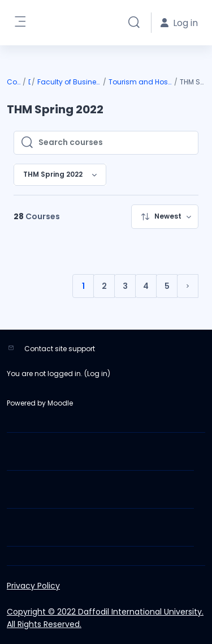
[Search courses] (115, 143)
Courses (14, 82)
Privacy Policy (33, 586)
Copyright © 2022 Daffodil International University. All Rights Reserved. (105, 618)
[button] (134, 23)
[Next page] (188, 286)
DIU (29, 82)
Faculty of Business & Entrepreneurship (70, 82)
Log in (97, 374)
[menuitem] (165, 217)
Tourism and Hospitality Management (141, 82)
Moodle (60, 403)
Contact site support (60, 349)
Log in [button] (179, 23)
